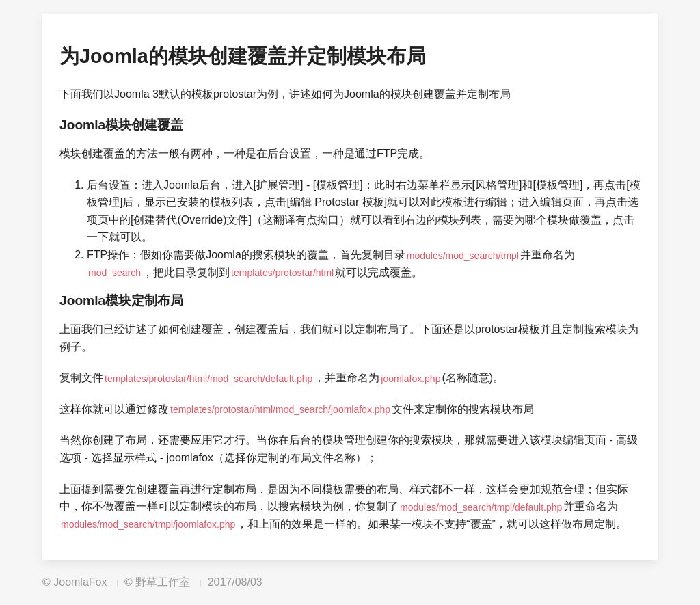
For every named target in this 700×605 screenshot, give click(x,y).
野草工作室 (163, 582)
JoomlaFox (80, 582)
